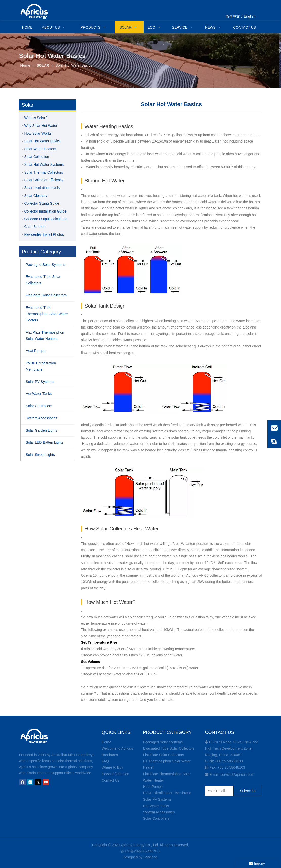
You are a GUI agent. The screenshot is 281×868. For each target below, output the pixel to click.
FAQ (105, 761)
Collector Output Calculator (46, 219)
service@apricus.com (237, 775)
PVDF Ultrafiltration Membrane (167, 793)
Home (106, 742)
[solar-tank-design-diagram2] (143, 493)
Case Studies (35, 227)
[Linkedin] (30, 782)
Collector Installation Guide (45, 211)
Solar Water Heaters (40, 149)
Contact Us (110, 780)
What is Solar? (36, 118)
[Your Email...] (218, 791)
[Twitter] (38, 782)
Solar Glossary (36, 196)
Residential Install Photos (44, 234)
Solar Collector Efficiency (44, 180)
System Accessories (159, 812)
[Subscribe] (248, 791)
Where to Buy (112, 767)
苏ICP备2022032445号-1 (141, 851)
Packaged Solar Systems (163, 742)
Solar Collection (37, 157)
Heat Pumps (153, 787)
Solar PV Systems (157, 799)
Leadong (150, 857)
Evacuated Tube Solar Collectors (169, 748)
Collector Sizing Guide (42, 203)
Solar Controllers (156, 818)
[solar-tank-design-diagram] (154, 389)
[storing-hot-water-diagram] (132, 270)
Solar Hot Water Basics (42, 141)
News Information (115, 774)
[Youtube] (46, 782)
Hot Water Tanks (156, 806)
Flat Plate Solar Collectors (163, 755)
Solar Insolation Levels (42, 188)
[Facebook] (23, 782)
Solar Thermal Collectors (44, 172)
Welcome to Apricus (117, 748)
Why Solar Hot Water (41, 126)
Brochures (110, 755)
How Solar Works (38, 133)
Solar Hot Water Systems (44, 165)
